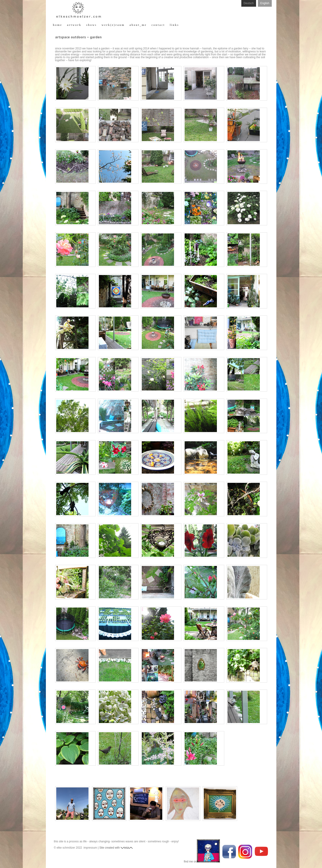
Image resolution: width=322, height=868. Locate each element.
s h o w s (91, 25)
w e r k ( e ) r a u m (113, 25)
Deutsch (249, 3)
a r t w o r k (74, 25)
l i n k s (174, 25)
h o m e (57, 25)
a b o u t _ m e (138, 25)
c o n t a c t (158, 25)
